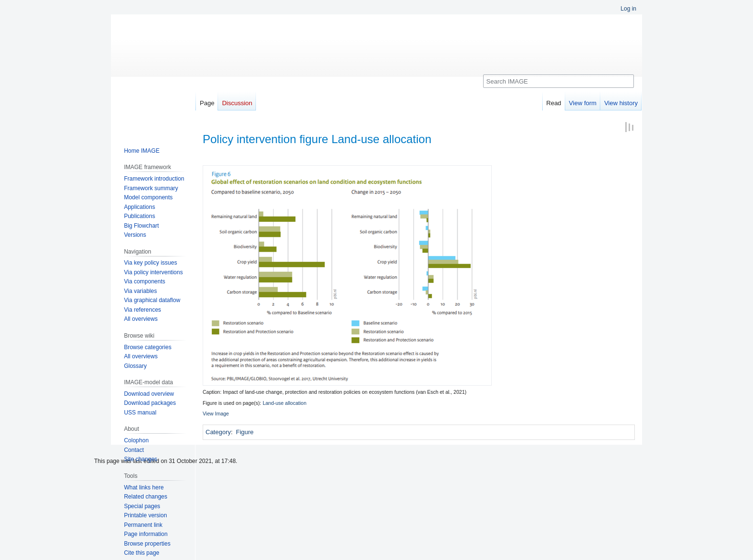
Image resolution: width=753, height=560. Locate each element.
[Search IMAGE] (559, 81)
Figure (245, 432)
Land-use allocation (285, 403)
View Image (216, 414)
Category (218, 432)
